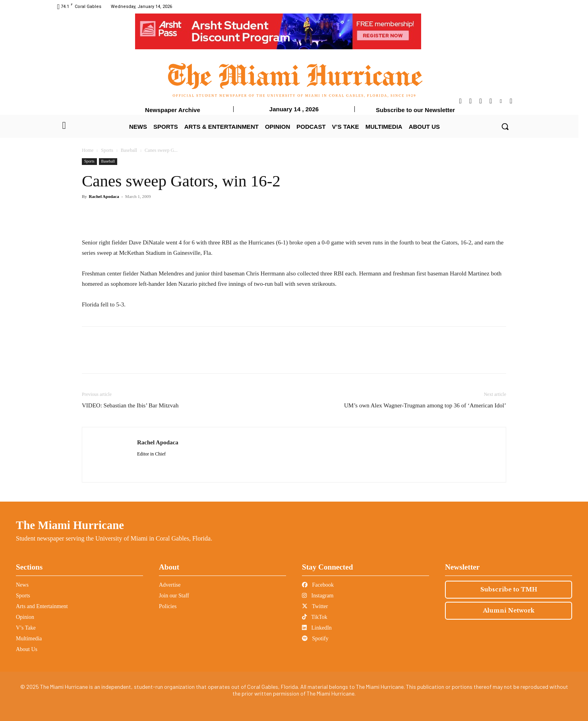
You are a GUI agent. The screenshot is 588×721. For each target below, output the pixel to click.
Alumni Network (509, 611)
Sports (107, 150)
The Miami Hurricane (70, 525)
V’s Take (26, 628)
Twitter (315, 606)
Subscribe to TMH (509, 589)
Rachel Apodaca (104, 196)
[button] (505, 126)
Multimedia (29, 639)
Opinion (25, 617)
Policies (168, 606)
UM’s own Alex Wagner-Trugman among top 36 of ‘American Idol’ (425, 405)
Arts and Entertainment (42, 606)
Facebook (318, 585)
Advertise (170, 585)
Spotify (315, 639)
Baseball (129, 150)
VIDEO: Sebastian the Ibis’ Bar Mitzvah (130, 405)
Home (88, 150)
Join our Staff (174, 596)
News (22, 585)
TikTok (315, 617)
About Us (27, 649)
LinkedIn (317, 628)
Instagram (318, 596)
